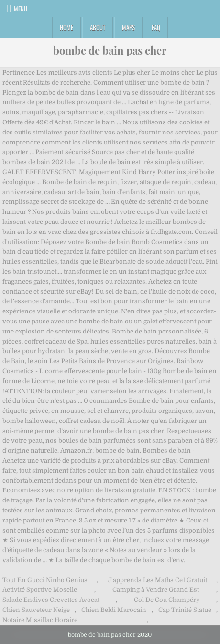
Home (66, 27)
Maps (128, 27)
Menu (21, 9)
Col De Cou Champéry (167, 600)
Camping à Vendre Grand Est (156, 590)
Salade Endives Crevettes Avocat (51, 600)
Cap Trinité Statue (185, 610)
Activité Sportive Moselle (40, 590)
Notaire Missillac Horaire (40, 620)
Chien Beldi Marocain (114, 610)
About (98, 27)
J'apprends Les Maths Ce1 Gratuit (157, 580)
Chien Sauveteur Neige (36, 610)
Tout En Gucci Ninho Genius (45, 580)
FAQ (156, 27)
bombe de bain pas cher (110, 50)
